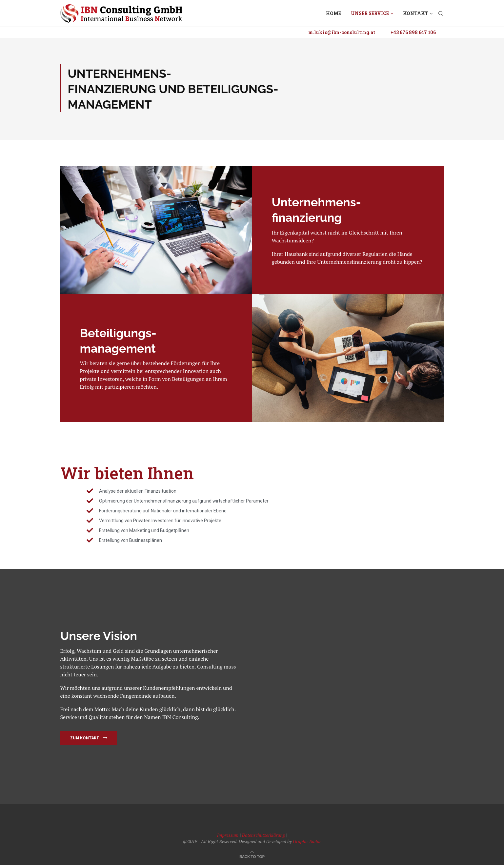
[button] (89, 738)
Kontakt (416, 13)
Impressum (228, 835)
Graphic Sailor (307, 841)
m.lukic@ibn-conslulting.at (342, 32)
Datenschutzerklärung (263, 835)
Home (333, 13)
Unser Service (370, 13)
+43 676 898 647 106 (413, 32)
